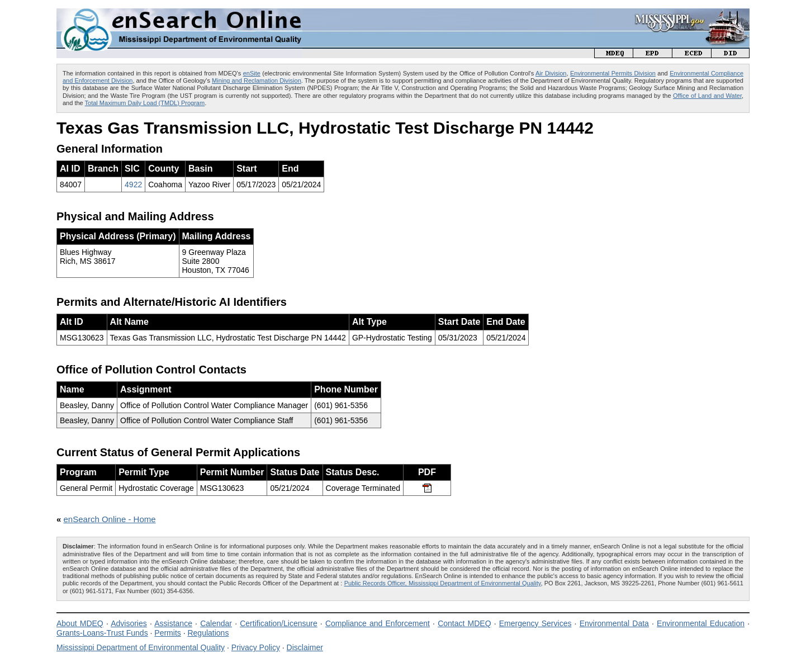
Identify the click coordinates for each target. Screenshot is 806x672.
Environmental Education (701, 623)
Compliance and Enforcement (378, 623)
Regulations (208, 633)
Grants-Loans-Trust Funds (102, 633)
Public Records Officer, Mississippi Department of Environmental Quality (443, 583)
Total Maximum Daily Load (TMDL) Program (145, 103)
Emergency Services (535, 623)
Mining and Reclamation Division (257, 81)
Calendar (216, 623)
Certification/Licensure (279, 623)
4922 (133, 184)
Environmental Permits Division (613, 73)
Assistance (173, 623)
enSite (252, 73)
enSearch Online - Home (110, 519)
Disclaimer (305, 647)
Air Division (551, 73)
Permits (167, 633)
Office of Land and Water (707, 96)
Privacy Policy (256, 647)
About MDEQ (80, 623)
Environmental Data (614, 623)
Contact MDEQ (464, 623)
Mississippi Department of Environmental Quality (141, 647)
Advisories (129, 623)
